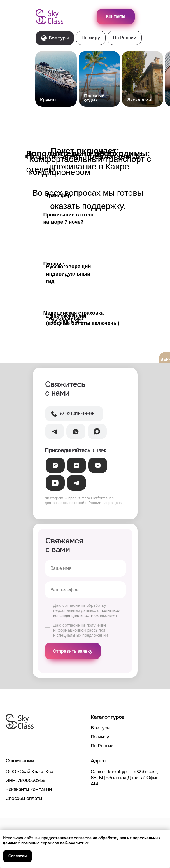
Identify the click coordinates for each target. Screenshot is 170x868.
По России (102, 746)
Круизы (48, 100)
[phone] (85, 590)
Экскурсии (139, 100)
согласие (71, 605)
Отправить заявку (73, 651)
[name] (85, 568)
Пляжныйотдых (94, 98)
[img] (56, 79)
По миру (100, 737)
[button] (116, 17)
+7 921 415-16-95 (77, 414)
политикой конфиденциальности (87, 613)
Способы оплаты (24, 798)
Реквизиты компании (29, 789)
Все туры (101, 728)
